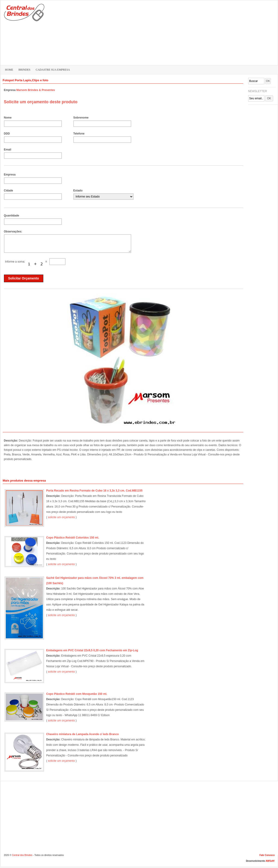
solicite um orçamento (61, 517)
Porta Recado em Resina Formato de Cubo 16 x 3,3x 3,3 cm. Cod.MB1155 (94, 491)
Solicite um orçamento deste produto (41, 102)
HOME (9, 70)
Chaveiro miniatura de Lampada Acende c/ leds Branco (83, 734)
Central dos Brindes (22, 855)
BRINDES (24, 70)
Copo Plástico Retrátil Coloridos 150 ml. (73, 538)
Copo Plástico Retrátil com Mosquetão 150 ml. (77, 694)
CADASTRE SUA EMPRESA (53, 70)
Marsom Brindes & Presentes (36, 90)
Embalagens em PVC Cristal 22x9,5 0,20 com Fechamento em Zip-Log (92, 650)
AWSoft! (270, 861)
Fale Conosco (267, 855)
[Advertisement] (235, 31)
